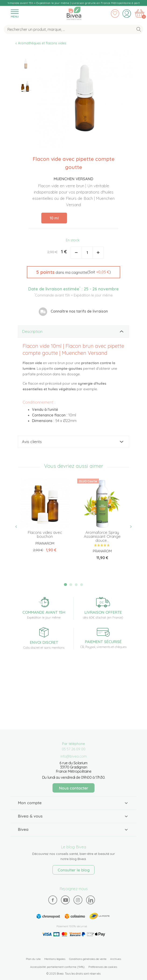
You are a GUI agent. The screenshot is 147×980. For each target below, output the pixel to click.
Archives (116, 959)
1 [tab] (65, 585)
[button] (73, 272)
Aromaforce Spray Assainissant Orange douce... (102, 536)
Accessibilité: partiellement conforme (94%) (57, 967)
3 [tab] (76, 585)
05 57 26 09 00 (74, 749)
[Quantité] (87, 253)
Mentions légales (55, 959)
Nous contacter (74, 788)
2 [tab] (71, 585)
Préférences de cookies (103, 967)
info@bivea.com (74, 756)
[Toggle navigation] (15, 13)
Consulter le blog (74, 870)
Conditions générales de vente (88, 959)
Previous (18, 527)
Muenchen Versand (73, 179)
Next (129, 527)
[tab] (73, 332)
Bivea (74, 13)
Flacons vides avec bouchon (45, 534)
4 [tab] (81, 585)
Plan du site (33, 959)
